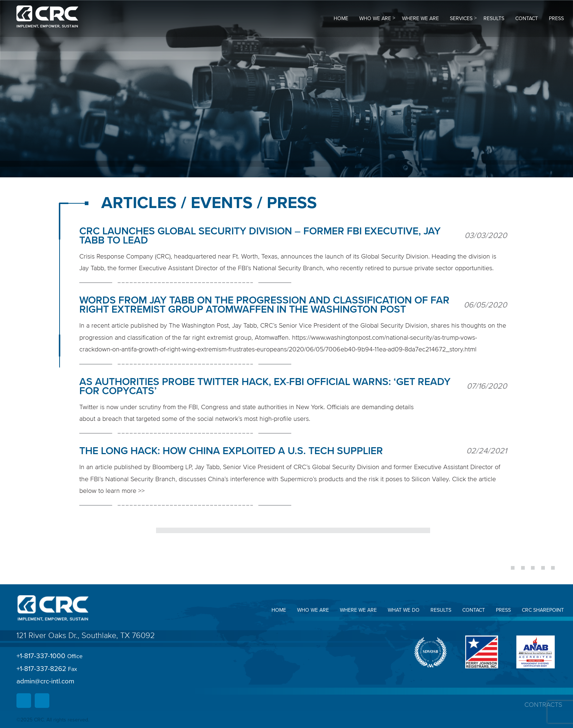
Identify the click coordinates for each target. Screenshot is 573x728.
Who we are (375, 18)
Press (556, 18)
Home (341, 18)
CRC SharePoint (543, 610)
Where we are (420, 18)
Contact (527, 18)
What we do (404, 610)
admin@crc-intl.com (45, 681)
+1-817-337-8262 (47, 669)
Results (494, 18)
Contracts (543, 705)
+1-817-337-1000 (50, 656)
